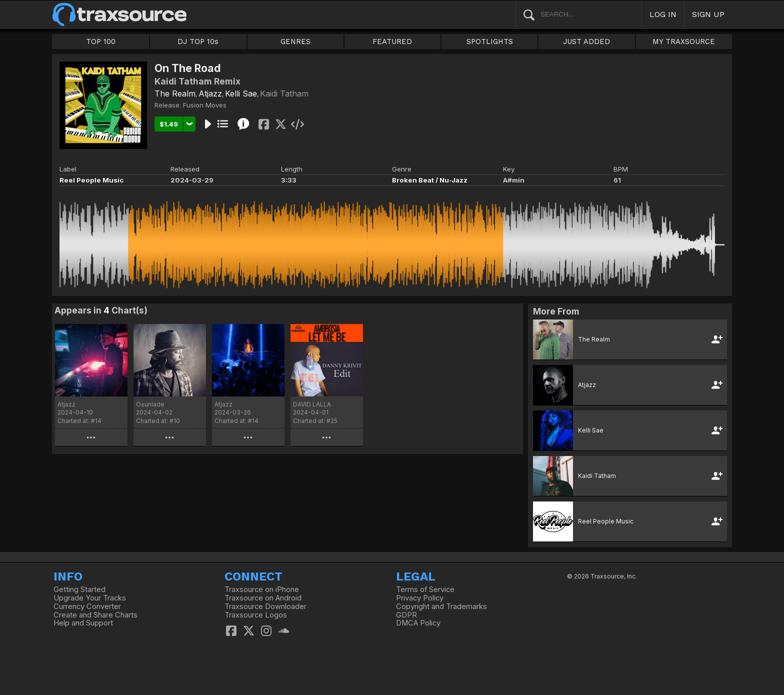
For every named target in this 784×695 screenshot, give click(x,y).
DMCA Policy (418, 623)
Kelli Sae (241, 93)
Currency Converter (87, 606)
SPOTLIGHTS (490, 41)
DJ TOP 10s (198, 41)
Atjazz (210, 93)
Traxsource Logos (256, 615)
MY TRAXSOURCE (684, 41)
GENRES (295, 41)
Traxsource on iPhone (262, 589)
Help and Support (83, 623)
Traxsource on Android (263, 598)
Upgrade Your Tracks (90, 598)
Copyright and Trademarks (441, 606)
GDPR (406, 615)
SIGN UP (708, 14)
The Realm (175, 93)
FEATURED (392, 41)
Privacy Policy (420, 598)
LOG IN (663, 14)
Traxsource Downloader (265, 606)
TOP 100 (101, 41)
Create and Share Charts (95, 615)
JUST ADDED (586, 41)
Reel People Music (91, 180)
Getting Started (79, 589)
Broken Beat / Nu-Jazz (430, 180)
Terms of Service (425, 589)
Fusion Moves (205, 105)
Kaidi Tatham (284, 93)
